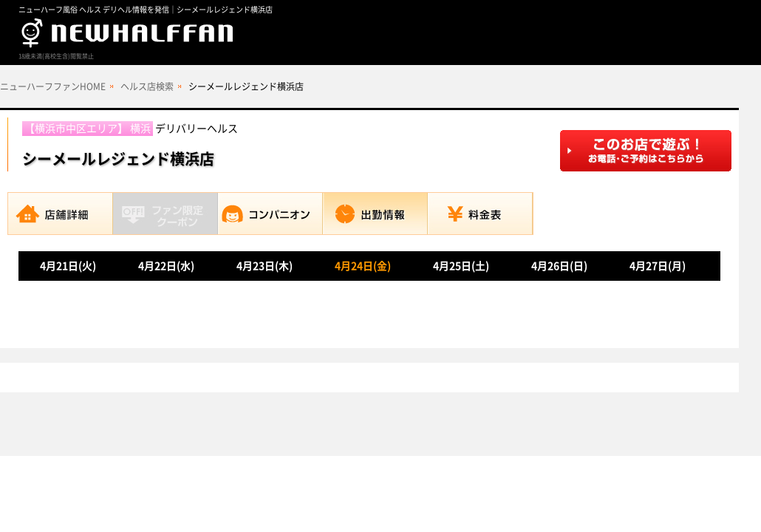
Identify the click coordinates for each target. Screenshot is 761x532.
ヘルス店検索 (147, 86)
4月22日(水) (166, 266)
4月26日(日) (559, 266)
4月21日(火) (68, 266)
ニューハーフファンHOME (53, 86)
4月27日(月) (658, 266)
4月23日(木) (265, 266)
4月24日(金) (363, 266)
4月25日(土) (461, 266)
